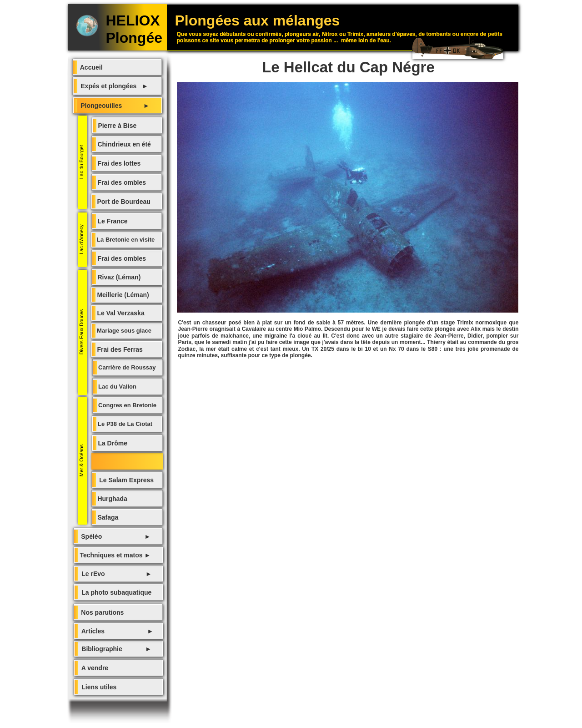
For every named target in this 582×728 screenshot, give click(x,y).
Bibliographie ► (115, 649)
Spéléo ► (114, 536)
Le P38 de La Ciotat (125, 424)
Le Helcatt (108, 461)
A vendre (93, 668)
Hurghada (112, 499)
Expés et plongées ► (113, 86)
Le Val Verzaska (120, 313)
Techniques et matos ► (115, 555)
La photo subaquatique (115, 592)
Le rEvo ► (115, 574)
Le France (112, 221)
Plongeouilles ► (113, 106)
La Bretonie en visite (125, 240)
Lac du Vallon (117, 387)
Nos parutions (101, 612)
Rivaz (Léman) (118, 277)
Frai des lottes (118, 163)
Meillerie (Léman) (122, 295)
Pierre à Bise (117, 126)
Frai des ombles (121, 258)
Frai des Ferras (119, 349)
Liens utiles (98, 687)
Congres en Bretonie (127, 405)
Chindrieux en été (123, 144)
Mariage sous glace (124, 331)
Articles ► (116, 631)
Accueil (90, 67)
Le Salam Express (125, 480)
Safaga (107, 517)
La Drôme (112, 443)
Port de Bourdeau (123, 202)
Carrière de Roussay (126, 367)
